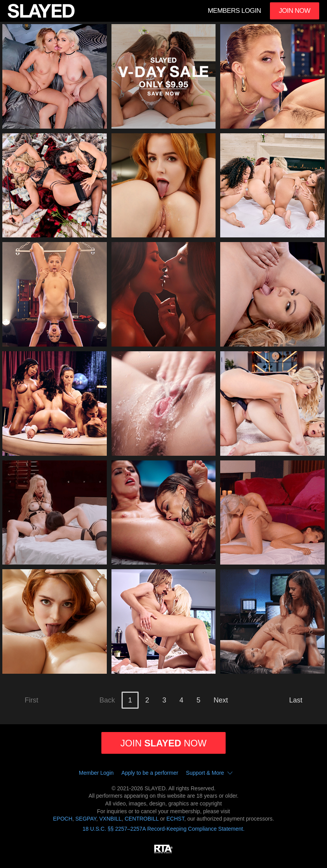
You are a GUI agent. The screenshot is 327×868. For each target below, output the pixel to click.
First (32, 700)
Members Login (234, 11)
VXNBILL (111, 819)
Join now (163, 743)
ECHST (176, 819)
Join (295, 11)
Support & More (211, 773)
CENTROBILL (142, 819)
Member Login (96, 773)
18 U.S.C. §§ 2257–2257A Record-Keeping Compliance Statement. (163, 829)
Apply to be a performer (150, 773)
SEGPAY (86, 819)
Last (296, 700)
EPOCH (63, 819)
